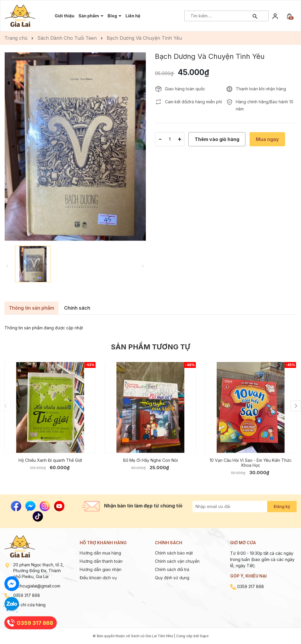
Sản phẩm (89, 16)
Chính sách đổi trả (172, 569)
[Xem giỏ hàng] (289, 16)
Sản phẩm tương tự (150, 347)
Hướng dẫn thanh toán (101, 561)
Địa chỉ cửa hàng (29, 605)
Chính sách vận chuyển (177, 561)
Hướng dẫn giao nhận (101, 569)
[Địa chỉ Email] (236, 507)
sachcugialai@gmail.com (37, 586)
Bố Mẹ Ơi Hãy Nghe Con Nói (150, 460)
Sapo (204, 636)
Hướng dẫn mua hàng (100, 553)
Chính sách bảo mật (174, 553)
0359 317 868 (27, 595)
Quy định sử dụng (172, 578)
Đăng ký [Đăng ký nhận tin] (282, 506)
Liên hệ (133, 16)
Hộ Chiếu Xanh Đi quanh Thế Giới (50, 460)
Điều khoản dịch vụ (98, 578)
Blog (113, 16)
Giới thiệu (65, 16)
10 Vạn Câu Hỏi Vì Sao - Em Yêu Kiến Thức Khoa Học (251, 463)
